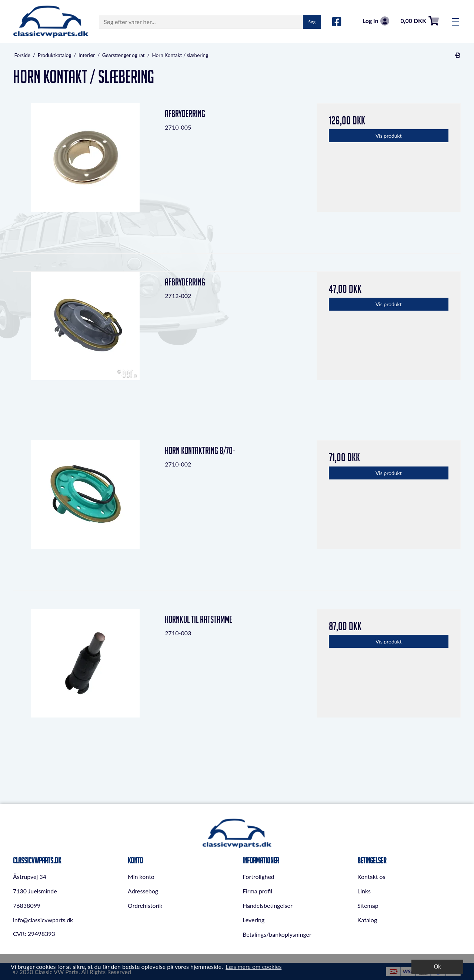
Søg (312, 22)
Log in (376, 21)
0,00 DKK (420, 21)
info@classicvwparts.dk (43, 920)
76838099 (27, 905)
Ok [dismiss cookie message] (438, 966)
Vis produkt (389, 136)
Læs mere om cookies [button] (253, 966)
